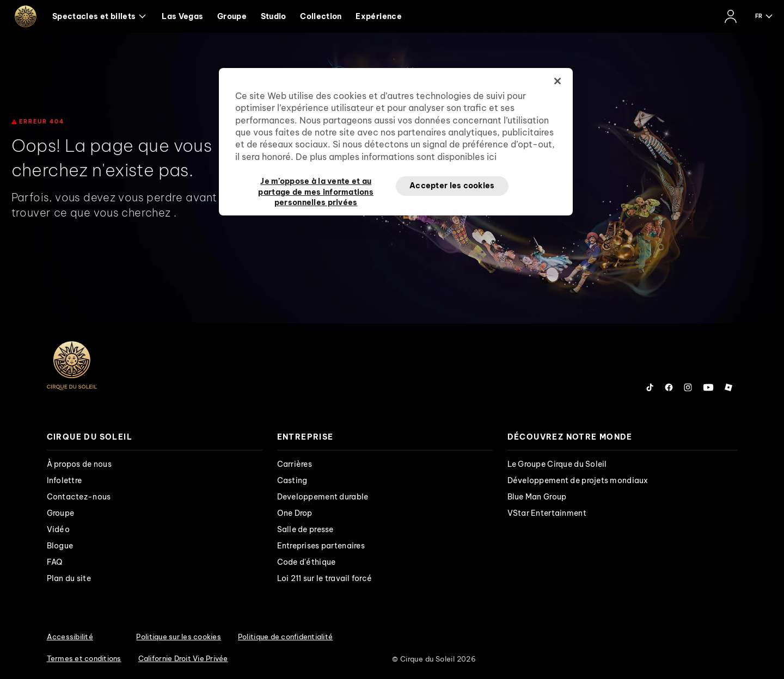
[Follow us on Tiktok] (650, 387)
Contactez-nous (79, 497)
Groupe (232, 16)
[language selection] (764, 16)
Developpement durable (323, 497)
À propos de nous (79, 464)
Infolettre (65, 480)
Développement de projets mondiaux (578, 480)
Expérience (379, 16)
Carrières (295, 464)
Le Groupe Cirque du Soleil (557, 464)
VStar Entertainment (547, 513)
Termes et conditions (84, 658)
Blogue (60, 546)
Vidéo (58, 529)
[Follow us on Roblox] (728, 387)
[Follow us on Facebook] (669, 387)
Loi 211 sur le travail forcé (325, 578)
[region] (396, 142)
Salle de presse (305, 529)
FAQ (55, 562)
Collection (321, 16)
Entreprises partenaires (321, 546)
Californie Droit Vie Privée (183, 658)
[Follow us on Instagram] (688, 387)
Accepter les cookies (452, 186)
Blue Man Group (537, 497)
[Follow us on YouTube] (708, 387)
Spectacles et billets (99, 16)
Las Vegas (182, 16)
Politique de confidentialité (285, 637)
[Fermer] (558, 81)
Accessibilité (70, 637)
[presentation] (155, 437)
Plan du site (69, 578)
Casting (292, 480)
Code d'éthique (307, 562)
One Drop (295, 513)
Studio (274, 16)
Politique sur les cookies (179, 637)
